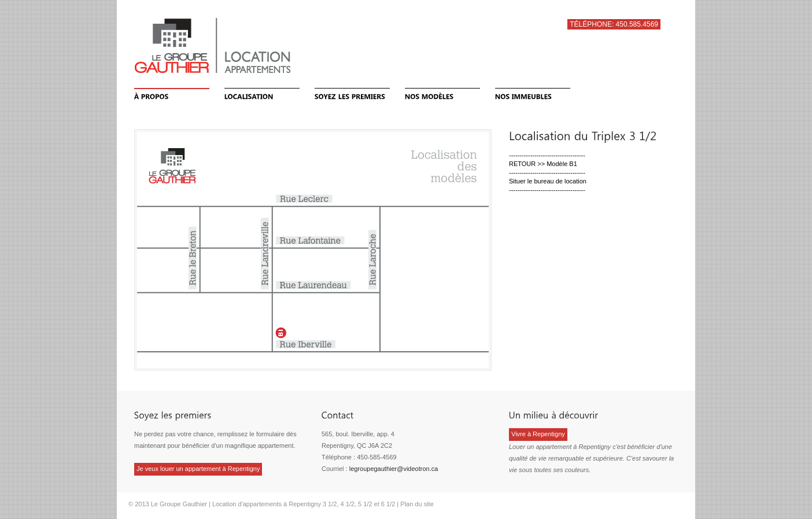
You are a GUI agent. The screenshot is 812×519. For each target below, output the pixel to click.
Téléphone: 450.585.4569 (614, 24)
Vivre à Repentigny (538, 434)
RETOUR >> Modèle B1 (543, 164)
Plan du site (417, 504)
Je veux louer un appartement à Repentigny (198, 469)
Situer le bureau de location (548, 181)
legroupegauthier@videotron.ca (394, 469)
